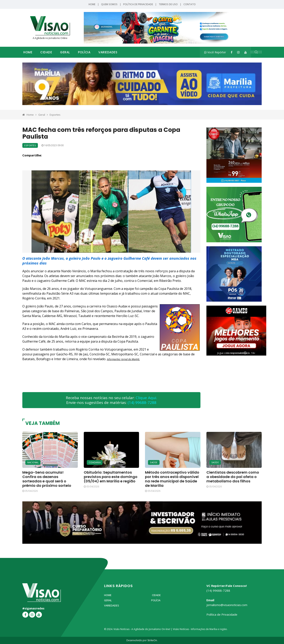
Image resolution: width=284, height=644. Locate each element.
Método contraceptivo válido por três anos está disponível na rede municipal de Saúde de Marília (172, 479)
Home (92, 4)
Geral (65, 52)
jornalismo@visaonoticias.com (227, 605)
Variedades (108, 52)
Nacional (33, 462)
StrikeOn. (152, 640)
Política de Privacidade (138, 4)
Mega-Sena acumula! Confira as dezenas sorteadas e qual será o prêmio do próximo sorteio (47, 479)
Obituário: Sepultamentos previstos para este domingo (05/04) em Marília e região (111, 477)
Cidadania (95, 462)
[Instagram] (238, 52)
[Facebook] (232, 52)
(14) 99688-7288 (142, 402)
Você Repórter (215, 52)
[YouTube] (246, 52)
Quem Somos (109, 4)
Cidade (46, 52)
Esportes (55, 115)
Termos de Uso (168, 4)
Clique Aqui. (146, 398)
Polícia (84, 52)
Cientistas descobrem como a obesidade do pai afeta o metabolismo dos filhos (233, 477)
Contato (190, 4)
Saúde (154, 462)
